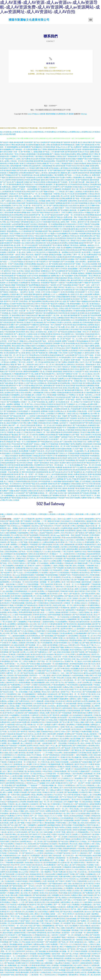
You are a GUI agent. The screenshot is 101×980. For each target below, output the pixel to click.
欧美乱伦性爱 (36, 656)
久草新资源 (34, 958)
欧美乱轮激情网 (29, 217)
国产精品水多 (61, 951)
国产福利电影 (72, 923)
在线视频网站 (7, 151)
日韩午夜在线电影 (35, 899)
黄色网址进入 (88, 684)
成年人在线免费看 (86, 296)
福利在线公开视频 (7, 165)
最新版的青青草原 (37, 876)
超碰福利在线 (94, 848)
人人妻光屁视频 (39, 909)
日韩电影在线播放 (74, 455)
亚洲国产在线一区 (42, 792)
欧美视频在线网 (75, 558)
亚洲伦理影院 (35, 965)
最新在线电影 (94, 181)
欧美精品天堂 (59, 406)
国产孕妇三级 (88, 899)
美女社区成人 (67, 579)
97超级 (47, 691)
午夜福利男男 (61, 163)
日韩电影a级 (69, 565)
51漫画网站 (47, 567)
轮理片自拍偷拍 (48, 656)
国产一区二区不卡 (62, 441)
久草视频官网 (30, 521)
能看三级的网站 (93, 916)
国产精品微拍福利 (89, 752)
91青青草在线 (96, 925)
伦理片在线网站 (75, 499)
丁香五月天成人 (15, 918)
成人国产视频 (84, 644)
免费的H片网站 (77, 897)
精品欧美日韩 (92, 523)
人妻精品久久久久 (93, 247)
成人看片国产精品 (12, 432)
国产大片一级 (75, 785)
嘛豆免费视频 (11, 535)
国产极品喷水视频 (9, 287)
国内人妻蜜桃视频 (46, 581)
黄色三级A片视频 (82, 399)
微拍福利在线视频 (21, 588)
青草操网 (88, 932)
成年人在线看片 (37, 397)
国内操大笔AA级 (33, 177)
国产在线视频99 (68, 277)
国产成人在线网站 (84, 621)
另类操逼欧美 (31, 165)
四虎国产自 (35, 532)
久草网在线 (50, 860)
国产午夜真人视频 (77, 724)
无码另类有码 (20, 333)
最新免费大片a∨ (40, 831)
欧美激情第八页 (39, 551)
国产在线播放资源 (39, 312)
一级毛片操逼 (53, 495)
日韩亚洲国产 (35, 871)
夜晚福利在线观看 (27, 577)
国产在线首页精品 (7, 324)
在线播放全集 (65, 422)
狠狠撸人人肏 (11, 799)
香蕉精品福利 (59, 698)
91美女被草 (55, 530)
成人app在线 (5, 850)
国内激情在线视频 (7, 322)
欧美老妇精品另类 (11, 923)
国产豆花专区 (10, 373)
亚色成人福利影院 (90, 736)
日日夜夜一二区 (6, 780)
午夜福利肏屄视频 (71, 888)
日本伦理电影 (74, 331)
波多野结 (39, 521)
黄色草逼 (10, 698)
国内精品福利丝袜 (9, 270)
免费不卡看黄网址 (59, 726)
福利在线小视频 (30, 778)
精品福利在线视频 (85, 626)
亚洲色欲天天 (5, 913)
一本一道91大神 (21, 927)
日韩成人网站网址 (37, 796)
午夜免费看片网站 (19, 759)
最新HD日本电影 (54, 523)
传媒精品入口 (86, 170)
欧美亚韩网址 (63, 245)
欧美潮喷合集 (83, 315)
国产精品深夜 (40, 549)
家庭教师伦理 (37, 670)
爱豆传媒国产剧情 (83, 481)
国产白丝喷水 (56, 392)
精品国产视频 (94, 778)
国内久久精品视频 (80, 710)
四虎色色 (17, 820)
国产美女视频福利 (13, 962)
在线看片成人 (35, 219)
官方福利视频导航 (90, 394)
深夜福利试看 (24, 948)
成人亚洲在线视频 (86, 324)
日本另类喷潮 (38, 705)
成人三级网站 (89, 944)
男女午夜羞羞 (19, 385)
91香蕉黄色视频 (31, 151)
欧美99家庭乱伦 (19, 263)
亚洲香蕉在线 (67, 471)
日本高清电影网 (12, 782)
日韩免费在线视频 (25, 174)
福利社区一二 (15, 390)
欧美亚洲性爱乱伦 (34, 637)
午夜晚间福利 (13, 481)
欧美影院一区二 (38, 976)
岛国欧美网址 (56, 198)
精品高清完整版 (9, 439)
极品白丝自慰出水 (49, 240)
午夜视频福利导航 (34, 810)
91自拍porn (78, 649)
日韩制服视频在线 (48, 927)
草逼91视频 (63, 895)
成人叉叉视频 (73, 644)
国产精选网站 (73, 418)
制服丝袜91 (7, 759)
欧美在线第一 (10, 256)
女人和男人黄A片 (82, 340)
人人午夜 (43, 799)
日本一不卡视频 (6, 572)
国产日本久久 (80, 357)
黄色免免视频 (71, 920)
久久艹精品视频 (29, 378)
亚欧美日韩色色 (83, 918)
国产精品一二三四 (71, 177)
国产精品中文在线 (35, 794)
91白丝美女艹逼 (51, 378)
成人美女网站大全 (85, 177)
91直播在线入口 (49, 588)
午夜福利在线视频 (18, 605)
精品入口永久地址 (67, 542)
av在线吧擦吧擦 (18, 226)
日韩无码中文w (58, 663)
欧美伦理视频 (50, 436)
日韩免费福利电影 (21, 593)
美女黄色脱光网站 (84, 815)
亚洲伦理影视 (15, 892)
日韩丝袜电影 (96, 658)
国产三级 (88, 780)
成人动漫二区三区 (74, 268)
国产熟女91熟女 (66, 913)
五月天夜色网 (43, 572)
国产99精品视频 (43, 443)
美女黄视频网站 (66, 249)
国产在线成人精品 (47, 270)
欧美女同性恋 (85, 574)
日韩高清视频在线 (25, 897)
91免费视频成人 (9, 497)
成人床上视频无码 (31, 740)
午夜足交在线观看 (73, 962)
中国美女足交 (75, 238)
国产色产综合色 (6, 184)
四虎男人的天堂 (81, 974)
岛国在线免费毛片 (32, 448)
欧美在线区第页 (76, 408)
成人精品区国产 (6, 301)
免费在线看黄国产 (10, 628)
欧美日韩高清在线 (69, 226)
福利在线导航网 (93, 934)
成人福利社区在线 (77, 864)
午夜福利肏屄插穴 (90, 546)
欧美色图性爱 (89, 799)
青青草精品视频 (37, 240)
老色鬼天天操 (27, 275)
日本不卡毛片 (84, 364)
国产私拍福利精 (7, 951)
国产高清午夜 (27, 488)
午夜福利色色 (30, 179)
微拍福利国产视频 (38, 612)
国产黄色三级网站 (88, 672)
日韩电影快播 (82, 883)
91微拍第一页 (41, 941)
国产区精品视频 (91, 654)
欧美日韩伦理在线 (61, 315)
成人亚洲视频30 (7, 556)
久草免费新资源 (43, 189)
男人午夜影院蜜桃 (42, 651)
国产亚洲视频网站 (13, 404)
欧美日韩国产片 (23, 862)
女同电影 (39, 658)
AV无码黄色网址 (65, 359)
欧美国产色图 (70, 399)
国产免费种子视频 (73, 303)
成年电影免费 (18, 144)
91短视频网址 (15, 717)
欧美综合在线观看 (55, 343)
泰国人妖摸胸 (5, 394)
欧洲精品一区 (43, 495)
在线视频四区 (66, 191)
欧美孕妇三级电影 (24, 273)
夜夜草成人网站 (58, 948)
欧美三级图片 (76, 146)
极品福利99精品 (42, 310)
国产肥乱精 (9, 588)
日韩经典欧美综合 (12, 240)
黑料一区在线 (71, 224)
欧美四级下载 (83, 490)
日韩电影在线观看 (52, 724)
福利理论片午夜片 (10, 273)
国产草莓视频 (79, 581)
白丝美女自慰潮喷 (91, 266)
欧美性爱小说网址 (27, 369)
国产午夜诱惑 (32, 462)
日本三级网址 (24, 198)
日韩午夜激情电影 (44, 483)
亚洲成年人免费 (10, 602)
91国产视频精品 (94, 160)
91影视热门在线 (93, 867)
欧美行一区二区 (33, 439)
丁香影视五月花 (58, 196)
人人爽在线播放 (33, 759)
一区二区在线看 (75, 217)
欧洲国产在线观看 (20, 492)
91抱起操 (10, 736)
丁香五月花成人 (74, 810)
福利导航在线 (24, 481)
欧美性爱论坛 (49, 972)
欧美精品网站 (10, 710)
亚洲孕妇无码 (54, 179)
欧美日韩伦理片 (76, 254)
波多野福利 (77, 703)
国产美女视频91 (64, 212)
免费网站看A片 (56, 277)
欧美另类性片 (55, 214)
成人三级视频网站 (34, 270)
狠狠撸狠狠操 (62, 457)
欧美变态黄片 (54, 331)
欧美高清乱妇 (56, 336)
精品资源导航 (8, 539)
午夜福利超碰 (80, 612)
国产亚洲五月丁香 (25, 289)
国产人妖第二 (35, 642)
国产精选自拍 (63, 333)
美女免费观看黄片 (50, 867)
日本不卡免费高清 (78, 359)
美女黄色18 (60, 703)
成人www (16, 577)
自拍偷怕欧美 (78, 717)
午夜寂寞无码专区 (46, 560)
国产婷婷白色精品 (59, 621)
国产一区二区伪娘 (37, 364)
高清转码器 (57, 539)
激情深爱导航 (39, 163)
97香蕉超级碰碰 (81, 343)
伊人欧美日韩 (86, 810)
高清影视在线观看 (55, 689)
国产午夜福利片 (72, 420)
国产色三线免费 (21, 177)
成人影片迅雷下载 (19, 572)
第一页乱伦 (59, 787)
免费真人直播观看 (19, 644)
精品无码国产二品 (50, 670)
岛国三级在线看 (12, 680)
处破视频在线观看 (86, 687)
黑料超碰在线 (37, 296)
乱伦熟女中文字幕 (94, 205)
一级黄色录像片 (10, 586)
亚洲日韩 (54, 715)
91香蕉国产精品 (13, 469)
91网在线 (68, 703)
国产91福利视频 (31, 322)
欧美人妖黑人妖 (18, 478)
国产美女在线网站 (8, 846)
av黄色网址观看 (92, 406)
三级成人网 (15, 612)
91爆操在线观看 (14, 259)
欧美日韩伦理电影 (32, 584)
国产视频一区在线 (48, 380)
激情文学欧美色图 (19, 205)
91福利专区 (34, 948)
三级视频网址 (32, 827)
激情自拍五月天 (35, 415)
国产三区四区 (86, 785)
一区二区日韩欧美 (58, 738)
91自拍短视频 (51, 633)
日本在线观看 (45, 680)
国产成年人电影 (55, 249)
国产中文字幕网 (85, 338)
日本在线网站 (86, 962)
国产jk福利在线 (67, 291)
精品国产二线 (50, 317)
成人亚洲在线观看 (51, 385)
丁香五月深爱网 (14, 235)
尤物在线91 (84, 855)
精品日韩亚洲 (80, 593)
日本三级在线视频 (46, 834)
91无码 (18, 551)
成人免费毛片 (50, 404)
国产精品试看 (15, 654)
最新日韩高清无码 (66, 266)
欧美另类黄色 (25, 390)
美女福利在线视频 (32, 146)
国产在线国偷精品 (53, 757)
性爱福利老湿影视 (56, 626)
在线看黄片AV (70, 960)
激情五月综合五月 (81, 766)
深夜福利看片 (61, 871)
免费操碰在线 (29, 210)
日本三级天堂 (76, 347)
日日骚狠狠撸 (86, 801)
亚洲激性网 (10, 570)
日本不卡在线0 (26, 867)
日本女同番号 (71, 656)
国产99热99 (60, 883)
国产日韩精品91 (70, 406)
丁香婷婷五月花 (40, 212)
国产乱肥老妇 (90, 291)
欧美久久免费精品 (46, 492)
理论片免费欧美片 (86, 598)
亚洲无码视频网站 (19, 563)
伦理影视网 (53, 701)
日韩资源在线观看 (74, 712)
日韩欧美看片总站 (82, 689)
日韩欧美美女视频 (7, 740)
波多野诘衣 (34, 581)
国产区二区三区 (43, 207)
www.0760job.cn (34, 116)
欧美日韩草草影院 (93, 602)
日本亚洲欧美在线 (85, 754)
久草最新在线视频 (79, 312)
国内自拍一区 (46, 392)
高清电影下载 (76, 287)
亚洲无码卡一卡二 (36, 677)
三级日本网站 (67, 256)
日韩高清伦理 (75, 853)
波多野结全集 (86, 268)
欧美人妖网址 (5, 163)
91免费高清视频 (72, 284)
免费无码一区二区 (13, 675)
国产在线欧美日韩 (59, 387)
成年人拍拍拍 (30, 813)
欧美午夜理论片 (9, 715)
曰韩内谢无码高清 (27, 668)
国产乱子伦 (60, 684)
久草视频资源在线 (40, 937)
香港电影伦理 (59, 960)
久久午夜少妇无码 (39, 254)
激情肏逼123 (14, 815)
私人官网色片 (48, 600)
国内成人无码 (72, 280)
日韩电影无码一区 (53, 775)
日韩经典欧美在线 (23, 656)
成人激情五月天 (73, 296)
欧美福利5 (54, 846)
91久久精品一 (35, 570)
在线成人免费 (45, 715)
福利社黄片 (71, 834)
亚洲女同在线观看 (80, 277)
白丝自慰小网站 (71, 680)
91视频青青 (67, 869)
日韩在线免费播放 (30, 266)
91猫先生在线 (8, 969)
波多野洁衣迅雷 (33, 747)
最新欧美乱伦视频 (75, 333)
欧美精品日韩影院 (35, 773)
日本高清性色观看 (47, 219)
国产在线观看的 (67, 189)
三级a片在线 (47, 815)
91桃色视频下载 (48, 224)
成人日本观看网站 (19, 658)
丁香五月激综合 (46, 925)
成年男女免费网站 (39, 436)
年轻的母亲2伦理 (13, 831)
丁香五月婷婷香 (85, 436)
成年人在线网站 (26, 259)
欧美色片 (94, 960)
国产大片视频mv (50, 235)
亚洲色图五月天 (68, 233)
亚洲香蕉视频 (64, 446)
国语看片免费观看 (56, 469)
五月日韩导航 (36, 815)
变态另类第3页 (34, 231)
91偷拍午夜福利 (22, 883)
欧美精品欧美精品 (10, 460)
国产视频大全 (92, 525)
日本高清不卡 (13, 937)
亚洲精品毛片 (38, 553)
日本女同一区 (40, 888)
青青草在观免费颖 (13, 860)
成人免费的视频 (47, 965)
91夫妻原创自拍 (6, 228)
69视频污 (11, 703)
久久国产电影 (29, 385)
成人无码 (81, 824)
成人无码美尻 (9, 677)
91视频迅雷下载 (28, 261)
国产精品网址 (64, 352)
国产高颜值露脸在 (32, 715)
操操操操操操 (28, 408)
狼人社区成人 (53, 310)
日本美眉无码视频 (88, 422)
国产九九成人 (19, 574)
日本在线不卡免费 (84, 563)
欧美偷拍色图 (72, 705)
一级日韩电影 (67, 672)
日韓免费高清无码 (56, 228)
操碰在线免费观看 (71, 754)
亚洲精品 (31, 633)
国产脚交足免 (77, 752)
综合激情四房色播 (52, 609)
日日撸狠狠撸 (75, 619)
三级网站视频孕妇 (30, 969)
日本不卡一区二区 (45, 366)
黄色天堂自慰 (32, 483)
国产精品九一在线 (94, 319)
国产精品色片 (52, 418)
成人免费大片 (32, 291)
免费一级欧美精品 (88, 184)
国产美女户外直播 (64, 408)
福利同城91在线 (52, 878)
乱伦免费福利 (11, 768)
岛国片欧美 (55, 694)
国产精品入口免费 (15, 672)
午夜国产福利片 (25, 923)
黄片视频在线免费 (81, 565)
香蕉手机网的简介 (77, 651)
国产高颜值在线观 (44, 319)
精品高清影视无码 (94, 556)
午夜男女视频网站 (76, 446)
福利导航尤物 (49, 364)
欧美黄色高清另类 (86, 862)
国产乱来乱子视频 (70, 481)
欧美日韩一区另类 (61, 658)
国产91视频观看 (55, 191)
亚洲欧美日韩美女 (75, 658)
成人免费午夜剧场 (37, 602)
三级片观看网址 (59, 177)
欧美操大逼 (58, 581)
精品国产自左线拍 (30, 226)
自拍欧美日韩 (7, 238)
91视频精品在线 (86, 303)
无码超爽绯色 (62, 976)
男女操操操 (26, 944)
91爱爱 (87, 817)
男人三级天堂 (57, 376)
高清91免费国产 (55, 439)
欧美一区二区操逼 (84, 280)
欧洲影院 (58, 579)
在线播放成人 (44, 471)
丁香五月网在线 (93, 277)
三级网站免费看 (32, 563)
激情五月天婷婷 (47, 960)
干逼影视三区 (54, 287)
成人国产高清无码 (64, 661)
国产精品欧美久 (75, 595)
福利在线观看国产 (64, 752)
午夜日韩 (81, 738)
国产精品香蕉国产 (27, 446)
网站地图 (12, 136)
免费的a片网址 (69, 689)
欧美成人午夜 (72, 874)
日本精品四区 (10, 883)
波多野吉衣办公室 (41, 850)
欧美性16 (60, 888)
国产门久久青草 (16, 359)
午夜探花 (11, 806)
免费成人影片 (58, 789)
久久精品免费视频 (41, 261)
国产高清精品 (22, 308)
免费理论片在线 (81, 553)
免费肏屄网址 (73, 203)
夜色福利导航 (27, 705)
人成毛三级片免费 (22, 160)
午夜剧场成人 (71, 939)
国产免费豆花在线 (23, 703)
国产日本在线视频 (68, 263)
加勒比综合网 (10, 848)
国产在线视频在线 (50, 408)
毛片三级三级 (87, 305)
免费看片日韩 (34, 469)
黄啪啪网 (60, 736)
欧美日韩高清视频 (27, 163)
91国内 (54, 836)
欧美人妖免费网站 (10, 626)
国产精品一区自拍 (88, 743)
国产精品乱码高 (16, 418)
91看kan (52, 792)
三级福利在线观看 (75, 425)
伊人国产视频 (74, 436)
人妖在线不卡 (64, 425)
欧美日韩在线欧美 (83, 345)
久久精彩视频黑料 (30, 443)
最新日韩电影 (65, 775)
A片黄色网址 (44, 574)
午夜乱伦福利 (39, 238)
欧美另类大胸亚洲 (22, 373)
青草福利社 (35, 862)
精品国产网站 (47, 233)
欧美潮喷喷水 (67, 616)
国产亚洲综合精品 (22, 916)
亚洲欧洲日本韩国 (67, 593)
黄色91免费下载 (38, 609)
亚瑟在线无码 (83, 478)
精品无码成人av (39, 775)
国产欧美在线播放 (72, 273)
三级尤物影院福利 (22, 415)
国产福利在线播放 (16, 888)
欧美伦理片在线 (57, 390)
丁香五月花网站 (66, 214)
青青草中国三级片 (10, 752)
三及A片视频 (72, 824)
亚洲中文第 (54, 525)
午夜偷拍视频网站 (59, 687)
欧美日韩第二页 (90, 228)
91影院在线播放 (92, 198)
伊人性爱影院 (34, 895)
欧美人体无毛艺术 (73, 972)
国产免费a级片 (91, 535)
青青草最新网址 (6, 347)
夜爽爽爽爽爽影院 (15, 488)
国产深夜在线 (37, 315)
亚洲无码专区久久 (52, 359)
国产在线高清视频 (54, 144)
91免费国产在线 (35, 453)
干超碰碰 (41, 785)
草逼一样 (26, 532)
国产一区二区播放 (37, 476)
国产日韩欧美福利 (80, 747)
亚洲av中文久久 (61, 149)
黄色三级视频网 (53, 897)
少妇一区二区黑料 (17, 200)
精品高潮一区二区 (86, 637)
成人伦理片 (78, 967)
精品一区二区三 (76, 682)
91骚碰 (10, 764)
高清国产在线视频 (50, 719)
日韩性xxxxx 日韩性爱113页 (69, 647)
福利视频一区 (45, 584)
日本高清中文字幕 (48, 558)
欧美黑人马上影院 (27, 654)
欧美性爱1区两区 (35, 380)
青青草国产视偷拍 (64, 841)
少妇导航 (64, 549)
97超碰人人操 (87, 796)
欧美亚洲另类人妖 (55, 682)
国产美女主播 (65, 724)
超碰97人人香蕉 (92, 200)
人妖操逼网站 (44, 740)
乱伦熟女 (77, 892)
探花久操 (77, 698)
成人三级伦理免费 (7, 214)
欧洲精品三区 (77, 434)
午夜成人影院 (41, 399)
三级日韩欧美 (39, 158)
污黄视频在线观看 (93, 261)
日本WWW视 (24, 838)
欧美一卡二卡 (72, 586)
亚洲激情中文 (37, 268)
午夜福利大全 (13, 289)
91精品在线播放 (20, 640)
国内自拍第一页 (59, 857)
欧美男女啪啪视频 (89, 703)
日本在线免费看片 (15, 911)
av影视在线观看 (92, 469)
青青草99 (48, 705)
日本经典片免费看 (42, 179)
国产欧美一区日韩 (53, 467)
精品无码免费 (78, 326)
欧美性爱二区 (86, 661)
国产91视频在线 (33, 326)
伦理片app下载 (21, 726)
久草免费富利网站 (93, 607)
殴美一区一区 (75, 696)
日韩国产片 (22, 586)
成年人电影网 (72, 174)
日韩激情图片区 (72, 429)
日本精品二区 (85, 843)
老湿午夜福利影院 (58, 453)
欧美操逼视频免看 (21, 556)
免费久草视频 (32, 425)
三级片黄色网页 (77, 775)
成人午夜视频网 (82, 415)
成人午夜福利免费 (74, 411)
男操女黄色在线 (28, 305)
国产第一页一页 (24, 476)
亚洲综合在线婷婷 (27, 525)
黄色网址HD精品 (48, 303)
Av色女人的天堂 (63, 338)
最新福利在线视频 (64, 151)
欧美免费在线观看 (69, 308)
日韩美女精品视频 (25, 315)
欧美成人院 (18, 941)
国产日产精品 (91, 231)
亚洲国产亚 (64, 813)
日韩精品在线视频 (7, 464)
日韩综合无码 (61, 158)
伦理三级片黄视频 (34, 242)
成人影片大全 (37, 275)
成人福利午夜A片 (33, 960)
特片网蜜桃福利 (8, 210)
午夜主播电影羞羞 (7, 221)
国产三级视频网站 (20, 623)
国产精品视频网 (33, 537)
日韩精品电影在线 (91, 336)
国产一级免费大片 (67, 771)
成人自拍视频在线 (22, 497)
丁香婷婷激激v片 (90, 366)
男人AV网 (15, 537)
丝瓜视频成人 (87, 483)
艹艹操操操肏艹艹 (34, 787)
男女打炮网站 (24, 469)
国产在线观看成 (43, 846)
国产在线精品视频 (87, 380)
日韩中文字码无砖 (61, 270)
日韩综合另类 (93, 196)
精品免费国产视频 (59, 939)
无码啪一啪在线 (63, 817)
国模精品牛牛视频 (7, 607)
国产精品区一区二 (69, 340)
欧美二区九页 (45, 649)
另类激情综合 (36, 284)
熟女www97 (28, 630)
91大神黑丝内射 (53, 200)
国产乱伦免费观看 (58, 273)
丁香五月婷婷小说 (64, 355)
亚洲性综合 (81, 930)
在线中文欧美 (15, 394)
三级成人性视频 (18, 813)
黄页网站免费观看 (66, 200)
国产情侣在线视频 (18, 331)
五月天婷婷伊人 (8, 450)
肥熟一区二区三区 (8, 953)
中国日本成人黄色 (48, 764)
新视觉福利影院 (86, 965)
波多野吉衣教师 (11, 181)
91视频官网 (63, 722)
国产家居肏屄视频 (94, 322)
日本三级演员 (45, 710)
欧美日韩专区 (53, 595)
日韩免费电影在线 (46, 902)
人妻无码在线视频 (62, 708)
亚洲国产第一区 (71, 663)
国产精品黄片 (17, 212)
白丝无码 (51, 708)
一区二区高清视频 (21, 694)
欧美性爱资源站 (46, 712)
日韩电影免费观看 (60, 773)
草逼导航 (83, 525)
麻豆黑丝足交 (95, 644)
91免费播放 (11, 817)
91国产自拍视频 (72, 448)
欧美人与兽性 (32, 490)
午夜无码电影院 (72, 687)
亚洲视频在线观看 (46, 848)
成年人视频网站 (26, 350)
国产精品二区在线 (52, 312)
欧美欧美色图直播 (23, 724)
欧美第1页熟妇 (44, 481)
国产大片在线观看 (11, 939)
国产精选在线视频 (22, 677)
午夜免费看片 (27, 362)
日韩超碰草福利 (69, 969)
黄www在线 (23, 874)
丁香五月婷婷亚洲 (46, 586)
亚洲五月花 (44, 895)
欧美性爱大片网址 (69, 528)
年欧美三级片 (45, 747)
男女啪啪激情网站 (32, 331)
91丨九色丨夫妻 (63, 675)
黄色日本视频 (75, 584)
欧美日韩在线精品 (80, 789)
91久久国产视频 (41, 193)
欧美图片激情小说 (66, 464)
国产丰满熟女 (95, 404)
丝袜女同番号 (87, 144)
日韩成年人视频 (51, 289)
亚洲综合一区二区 (42, 427)
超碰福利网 (42, 827)
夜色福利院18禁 (31, 352)
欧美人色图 (14, 754)
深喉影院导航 (68, 373)
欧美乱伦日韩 (40, 904)
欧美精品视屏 (66, 301)
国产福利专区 (66, 144)
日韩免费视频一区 (40, 731)
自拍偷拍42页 (52, 696)
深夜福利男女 (74, 976)
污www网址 (58, 754)
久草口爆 (37, 745)
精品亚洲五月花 (68, 205)
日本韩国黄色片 (70, 787)
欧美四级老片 (74, 352)
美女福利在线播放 (56, 890)
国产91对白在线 (25, 252)
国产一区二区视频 (58, 862)
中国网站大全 (73, 397)
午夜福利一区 (46, 308)
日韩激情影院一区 (21, 771)
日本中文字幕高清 (17, 378)
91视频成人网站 (65, 282)
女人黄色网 (28, 766)
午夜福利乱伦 (24, 871)
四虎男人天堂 (59, 535)
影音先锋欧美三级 (33, 644)
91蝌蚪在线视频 (46, 242)
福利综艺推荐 (15, 668)
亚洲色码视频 (73, 245)
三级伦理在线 (50, 853)
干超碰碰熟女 (5, 296)
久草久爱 (66, 682)
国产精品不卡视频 (7, 144)
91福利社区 (35, 717)
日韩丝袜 (94, 923)
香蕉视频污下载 (77, 932)
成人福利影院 (22, 490)
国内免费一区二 (19, 448)
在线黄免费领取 (25, 684)
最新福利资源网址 (37, 252)
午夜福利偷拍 (82, 939)
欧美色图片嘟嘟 (94, 432)
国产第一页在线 (61, 275)
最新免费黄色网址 (27, 467)
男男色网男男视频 (26, 614)
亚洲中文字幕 (86, 696)
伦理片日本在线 (33, 277)
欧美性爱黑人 (87, 254)
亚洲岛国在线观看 (34, 558)
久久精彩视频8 (56, 483)
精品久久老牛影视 (84, 663)
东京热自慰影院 (9, 355)
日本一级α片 (64, 595)
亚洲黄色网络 (95, 918)
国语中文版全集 (93, 827)
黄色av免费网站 (12, 761)
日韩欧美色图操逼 (80, 165)
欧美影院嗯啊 (24, 149)
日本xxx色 (87, 768)
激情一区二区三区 (13, 960)
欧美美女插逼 (8, 640)
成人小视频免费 (14, 745)
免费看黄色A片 (46, 273)
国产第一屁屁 (76, 911)
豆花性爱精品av (30, 780)
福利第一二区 (40, 801)
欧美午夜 (56, 630)
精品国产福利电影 (24, 219)
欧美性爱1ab (62, 633)
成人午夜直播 (16, 913)
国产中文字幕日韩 (89, 485)
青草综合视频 (67, 827)
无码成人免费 (72, 476)
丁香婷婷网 (39, 962)
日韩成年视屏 (40, 633)
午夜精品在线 (96, 843)
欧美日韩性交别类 (28, 193)
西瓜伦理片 (28, 621)
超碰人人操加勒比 (76, 193)
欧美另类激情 (89, 233)
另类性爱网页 (19, 951)
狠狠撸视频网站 (13, 149)
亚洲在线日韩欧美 (81, 432)
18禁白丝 (32, 556)
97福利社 (49, 551)
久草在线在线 (79, 366)
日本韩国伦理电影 (49, 149)
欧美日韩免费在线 (90, 719)
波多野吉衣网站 (11, 191)
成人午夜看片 (13, 315)
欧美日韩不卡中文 (50, 369)
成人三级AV (58, 521)
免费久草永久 (66, 329)
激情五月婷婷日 (9, 415)
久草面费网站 (69, 890)
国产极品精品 (13, 436)
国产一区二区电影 (8, 591)
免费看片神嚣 (50, 203)
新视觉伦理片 (64, 207)
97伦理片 (58, 528)
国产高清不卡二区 (90, 497)
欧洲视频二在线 (18, 301)
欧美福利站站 (52, 347)
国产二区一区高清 (37, 817)
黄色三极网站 (17, 203)
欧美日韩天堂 (89, 885)
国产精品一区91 (6, 565)
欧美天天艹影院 (30, 738)
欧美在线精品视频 (50, 864)
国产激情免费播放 (42, 668)
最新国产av (75, 609)
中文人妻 (54, 747)
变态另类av (36, 528)
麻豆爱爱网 (10, 785)
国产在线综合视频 (33, 665)
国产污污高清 (37, 455)
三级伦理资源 (12, 231)
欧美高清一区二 (18, 401)
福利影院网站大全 (67, 322)
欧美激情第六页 (16, 474)
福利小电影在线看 (79, 878)
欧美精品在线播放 (13, 775)
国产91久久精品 (21, 270)
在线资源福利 (64, 574)
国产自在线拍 (95, 549)
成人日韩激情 (47, 373)
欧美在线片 (39, 829)
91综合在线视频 (30, 698)
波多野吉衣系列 (66, 630)
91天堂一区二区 (78, 376)
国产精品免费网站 (35, 303)
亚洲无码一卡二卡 (27, 853)
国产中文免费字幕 (80, 469)
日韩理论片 (44, 717)
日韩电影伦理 (42, 200)
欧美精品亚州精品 (10, 172)
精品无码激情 (8, 934)
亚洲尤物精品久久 (35, 544)
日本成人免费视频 (57, 319)
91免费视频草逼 (25, 284)
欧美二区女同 (46, 453)
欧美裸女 (42, 593)
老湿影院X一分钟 (68, 934)
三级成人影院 (71, 415)
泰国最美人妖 (77, 768)
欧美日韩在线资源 (29, 427)
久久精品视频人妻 (8, 551)
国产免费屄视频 (32, 495)
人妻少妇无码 (28, 750)
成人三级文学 (44, 563)
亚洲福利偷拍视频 (31, 951)
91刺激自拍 (61, 909)
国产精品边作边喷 (56, 462)
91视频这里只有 (90, 214)
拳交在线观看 (57, 869)
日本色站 (73, 614)
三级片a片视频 (21, 558)
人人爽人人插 (49, 210)
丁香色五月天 (20, 282)
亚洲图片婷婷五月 (22, 965)
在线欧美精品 (78, 189)
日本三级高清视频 (23, 719)
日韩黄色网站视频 (94, 951)
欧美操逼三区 (74, 338)
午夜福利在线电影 (88, 151)
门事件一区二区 (78, 256)
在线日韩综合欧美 (39, 488)
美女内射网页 (66, 336)
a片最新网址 (58, 902)
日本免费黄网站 (52, 212)
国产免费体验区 (89, 895)
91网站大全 (7, 813)
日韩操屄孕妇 (25, 815)
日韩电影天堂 (34, 874)
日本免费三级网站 (68, 761)
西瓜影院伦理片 (41, 245)
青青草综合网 (17, 399)
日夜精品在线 (22, 752)
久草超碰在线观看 (53, 593)
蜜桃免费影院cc (13, 233)
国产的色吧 (58, 881)
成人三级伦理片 (53, 937)
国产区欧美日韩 (79, 439)
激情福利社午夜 (6, 170)
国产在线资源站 (39, 404)
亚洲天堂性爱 (89, 890)
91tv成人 (42, 761)
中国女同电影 (47, 773)
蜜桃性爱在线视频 (93, 930)
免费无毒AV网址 (74, 743)
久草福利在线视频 (20, 483)
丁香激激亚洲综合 (66, 165)
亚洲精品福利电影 (50, 499)
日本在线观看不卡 (81, 294)
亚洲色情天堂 (71, 240)
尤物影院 (84, 619)
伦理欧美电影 (92, 172)
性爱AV (23, 960)
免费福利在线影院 (18, 170)
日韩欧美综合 (20, 340)
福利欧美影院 (83, 378)
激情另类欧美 (96, 628)
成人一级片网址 (35, 198)
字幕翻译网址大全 (39, 362)
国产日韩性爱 (45, 231)
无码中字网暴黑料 (72, 350)
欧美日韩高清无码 (7, 156)
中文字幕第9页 (85, 404)
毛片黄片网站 (22, 425)
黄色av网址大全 (38, 280)
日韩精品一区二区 (83, 925)
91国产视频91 (31, 682)
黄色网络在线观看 (61, 411)
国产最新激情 (41, 355)
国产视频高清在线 (65, 747)
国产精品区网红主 (9, 160)
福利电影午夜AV (67, 439)
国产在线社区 (28, 850)
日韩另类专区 (20, 953)
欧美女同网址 (16, 422)
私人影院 (47, 677)
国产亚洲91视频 (83, 920)
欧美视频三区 (74, 298)
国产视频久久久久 (61, 600)
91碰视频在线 (91, 876)
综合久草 (22, 537)
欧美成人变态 (92, 616)
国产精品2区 (66, 750)
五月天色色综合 (26, 235)
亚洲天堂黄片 (35, 974)
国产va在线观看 (65, 731)
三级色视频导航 (38, 394)
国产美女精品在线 (35, 298)
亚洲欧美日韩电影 (22, 380)
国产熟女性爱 (5, 867)
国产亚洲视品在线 (35, 588)
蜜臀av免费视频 (82, 156)
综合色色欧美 (13, 453)
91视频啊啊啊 (71, 621)
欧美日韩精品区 (8, 443)
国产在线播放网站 (54, 291)
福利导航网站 (20, 329)
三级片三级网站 (23, 628)
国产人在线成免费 (46, 448)
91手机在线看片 (82, 572)
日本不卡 (75, 855)
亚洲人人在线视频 (47, 415)
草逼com (65, 539)
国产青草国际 (25, 153)
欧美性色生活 (65, 911)
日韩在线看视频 (33, 586)
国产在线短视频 (94, 226)
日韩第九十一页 (54, 619)
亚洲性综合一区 (81, 392)
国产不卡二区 (42, 780)
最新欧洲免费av (67, 450)
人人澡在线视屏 (79, 630)
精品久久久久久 (50, 817)
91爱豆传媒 (51, 888)
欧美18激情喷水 (16, 850)
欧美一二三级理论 (48, 614)
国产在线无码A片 (47, 528)
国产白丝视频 (43, 256)
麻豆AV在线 (18, 698)
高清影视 (86, 658)
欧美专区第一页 (26, 775)
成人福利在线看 (12, 838)
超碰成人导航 (82, 532)
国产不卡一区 (84, 273)
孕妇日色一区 (84, 383)
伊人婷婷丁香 (84, 600)
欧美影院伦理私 (45, 687)
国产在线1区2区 (38, 235)
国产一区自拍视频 (60, 745)
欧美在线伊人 (33, 848)
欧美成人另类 (59, 546)
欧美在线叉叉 (34, 530)
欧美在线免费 (44, 247)
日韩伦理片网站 (10, 836)
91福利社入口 (67, 780)
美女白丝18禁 (62, 591)
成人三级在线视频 (59, 371)
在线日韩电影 (78, 443)
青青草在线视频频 (94, 553)
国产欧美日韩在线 (89, 310)
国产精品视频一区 (32, 647)
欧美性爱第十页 (56, 231)
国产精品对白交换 (7, 694)
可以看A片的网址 (66, 179)
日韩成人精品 (64, 310)
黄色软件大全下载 (54, 301)
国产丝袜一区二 (17, 663)
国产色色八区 (64, 944)
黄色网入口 (77, 836)
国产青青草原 (54, 717)
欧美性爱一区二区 (66, 497)
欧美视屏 (79, 546)
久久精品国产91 (79, 373)
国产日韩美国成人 (22, 303)
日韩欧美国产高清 (43, 672)
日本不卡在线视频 (41, 701)
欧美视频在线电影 (62, 665)
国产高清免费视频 (89, 682)
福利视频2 (81, 528)
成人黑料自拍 (69, 366)
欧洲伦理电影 (41, 967)
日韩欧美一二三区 (18, 904)
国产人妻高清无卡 (20, 336)
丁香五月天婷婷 (70, 210)
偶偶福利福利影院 (70, 850)
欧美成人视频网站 (94, 560)
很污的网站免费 (89, 385)
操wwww (88, 913)
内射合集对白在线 (62, 252)
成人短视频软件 (40, 422)
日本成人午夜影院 (40, 338)
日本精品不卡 (56, 294)
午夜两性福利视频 (83, 726)
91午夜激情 (78, 902)
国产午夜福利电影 (65, 715)
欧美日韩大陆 (20, 179)
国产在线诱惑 (54, 266)
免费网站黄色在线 (52, 813)
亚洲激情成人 (94, 605)
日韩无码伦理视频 (20, 249)
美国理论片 (23, 680)
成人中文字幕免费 (28, 357)
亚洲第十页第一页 (14, 153)
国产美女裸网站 (35, 420)
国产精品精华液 (43, 191)
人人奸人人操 (49, 476)
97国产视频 (23, 544)
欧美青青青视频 (53, 953)
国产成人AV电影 (72, 955)
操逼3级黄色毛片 (42, 556)
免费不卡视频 (83, 284)
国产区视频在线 (74, 380)
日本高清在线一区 (15, 855)
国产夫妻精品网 (18, 184)
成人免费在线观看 (90, 256)
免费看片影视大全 (88, 499)
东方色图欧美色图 (44, 336)
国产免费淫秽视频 (62, 436)
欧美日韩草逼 (45, 530)
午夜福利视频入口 (8, 558)
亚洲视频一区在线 (58, 691)
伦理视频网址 (16, 689)
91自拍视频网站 (62, 235)
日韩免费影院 (11, 696)
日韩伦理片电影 (77, 385)
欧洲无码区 (20, 715)
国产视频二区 (77, 483)
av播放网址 (33, 771)
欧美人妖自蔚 (54, 443)
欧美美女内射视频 (35, 752)
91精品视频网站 (95, 572)
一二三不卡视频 (47, 754)
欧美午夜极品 (20, 310)
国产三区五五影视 (42, 329)
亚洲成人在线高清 (73, 829)
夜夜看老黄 (18, 766)
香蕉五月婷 (46, 694)
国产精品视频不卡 (61, 637)
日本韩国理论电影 (45, 969)
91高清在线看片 (6, 226)
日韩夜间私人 (13, 294)
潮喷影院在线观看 (32, 228)
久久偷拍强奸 (95, 212)
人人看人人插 (52, 478)
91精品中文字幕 (43, 462)
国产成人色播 (13, 827)
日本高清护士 (44, 439)
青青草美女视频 (79, 607)
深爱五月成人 (90, 724)
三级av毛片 (84, 792)
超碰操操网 (25, 796)
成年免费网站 (56, 584)
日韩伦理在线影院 (52, 362)
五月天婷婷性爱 (73, 186)
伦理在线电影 (15, 268)
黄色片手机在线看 (13, 446)
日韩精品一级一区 (27, 860)
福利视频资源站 (23, 626)
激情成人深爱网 (89, 759)
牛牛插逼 (90, 612)
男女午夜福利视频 (86, 331)
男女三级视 (61, 930)
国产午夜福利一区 (64, 184)
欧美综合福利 (34, 160)
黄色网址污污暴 (72, 958)
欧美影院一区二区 (83, 960)
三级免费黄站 (78, 780)
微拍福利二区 (50, 186)
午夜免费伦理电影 (85, 235)
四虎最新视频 (47, 167)
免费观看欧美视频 (93, 387)
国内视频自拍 (52, 460)
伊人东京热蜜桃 (28, 913)
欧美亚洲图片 (10, 326)
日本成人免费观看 (43, 598)
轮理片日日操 (40, 841)
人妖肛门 (96, 691)
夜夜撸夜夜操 (73, 722)
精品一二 (28, 976)
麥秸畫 (43, 116)
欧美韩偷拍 (83, 838)
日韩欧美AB (15, 843)
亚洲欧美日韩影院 (64, 768)
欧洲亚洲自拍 (10, 298)
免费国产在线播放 (84, 808)
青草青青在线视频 (74, 259)
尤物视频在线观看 (20, 930)
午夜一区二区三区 (15, 357)
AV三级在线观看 (58, 366)
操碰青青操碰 (44, 228)
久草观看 (82, 722)
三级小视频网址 (46, 874)
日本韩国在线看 (23, 602)
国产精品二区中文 (18, 471)
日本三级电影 (71, 242)
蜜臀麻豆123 (74, 843)
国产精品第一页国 (22, 420)
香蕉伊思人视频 (34, 733)
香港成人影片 (64, 193)
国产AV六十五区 (85, 350)
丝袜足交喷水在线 (16, 542)
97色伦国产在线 (63, 499)
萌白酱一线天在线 (85, 397)
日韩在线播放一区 (44, 226)
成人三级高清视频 (77, 729)
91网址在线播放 (36, 838)
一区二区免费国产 (67, 778)
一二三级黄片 (49, 962)
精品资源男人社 (85, 298)
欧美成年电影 (57, 815)
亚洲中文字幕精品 (59, 242)
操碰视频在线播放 (54, 827)
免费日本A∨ (11, 801)
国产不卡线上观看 (32, 376)
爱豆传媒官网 (8, 820)
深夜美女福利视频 (79, 831)
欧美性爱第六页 (62, 544)
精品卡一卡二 (11, 958)
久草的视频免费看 (88, 259)
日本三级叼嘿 (43, 890)
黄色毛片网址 (20, 256)
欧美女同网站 (13, 614)
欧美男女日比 (83, 420)
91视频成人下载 (64, 305)
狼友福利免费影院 (15, 186)
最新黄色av (54, 740)
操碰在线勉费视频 (30, 200)
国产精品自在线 (89, 464)
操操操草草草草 (84, 245)
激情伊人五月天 (85, 207)
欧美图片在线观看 (83, 210)
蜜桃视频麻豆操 (44, 277)
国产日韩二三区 (26, 268)
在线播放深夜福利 (61, 476)
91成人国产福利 (34, 927)
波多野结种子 (91, 312)
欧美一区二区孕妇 (72, 404)
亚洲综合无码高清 (47, 406)
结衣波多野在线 (28, 158)
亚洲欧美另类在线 (7, 869)
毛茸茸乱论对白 (50, 976)
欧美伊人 (11, 834)
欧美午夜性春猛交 (9, 392)
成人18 (20, 885)
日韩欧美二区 (40, 434)
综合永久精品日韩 (51, 401)
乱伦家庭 (60, 794)
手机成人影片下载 (87, 647)
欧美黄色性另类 (43, 205)
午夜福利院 (34, 546)
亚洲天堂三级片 (13, 312)
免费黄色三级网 (75, 701)
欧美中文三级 (78, 497)
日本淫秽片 (79, 761)
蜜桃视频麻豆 (13, 743)
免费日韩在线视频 (10, 822)
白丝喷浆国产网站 (53, 422)
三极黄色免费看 (45, 920)
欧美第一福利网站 (7, 406)
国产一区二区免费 (60, 838)
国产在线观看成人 (84, 448)
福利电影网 (70, 612)
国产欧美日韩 (32, 460)
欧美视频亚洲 (51, 743)
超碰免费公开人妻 (83, 453)
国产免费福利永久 (42, 654)
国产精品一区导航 (79, 200)
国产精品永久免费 (61, 219)
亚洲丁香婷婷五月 (64, 369)
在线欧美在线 (46, 974)
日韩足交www (24, 729)
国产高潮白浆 (34, 497)
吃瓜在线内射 (60, 399)
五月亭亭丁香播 (82, 226)
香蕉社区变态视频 (15, 261)
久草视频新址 (44, 497)
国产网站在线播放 (86, 252)
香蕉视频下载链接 (46, 160)
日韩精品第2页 (43, 425)
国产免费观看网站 (15, 687)
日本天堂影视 (62, 378)
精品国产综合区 (31, 319)
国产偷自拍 (93, 838)
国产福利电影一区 (19, 151)
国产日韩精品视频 (64, 932)
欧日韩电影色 (73, 315)
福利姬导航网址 (95, 806)
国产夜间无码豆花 (70, 626)
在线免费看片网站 (64, 602)
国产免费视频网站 (19, 228)
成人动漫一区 (96, 298)
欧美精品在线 (96, 275)
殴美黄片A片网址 (41, 689)
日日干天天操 (54, 352)
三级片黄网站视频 (52, 434)
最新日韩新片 (59, 210)
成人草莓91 (4, 853)
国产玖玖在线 (73, 773)
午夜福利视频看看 (52, 778)
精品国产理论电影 (80, 530)
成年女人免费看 (78, 221)
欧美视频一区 (81, 934)
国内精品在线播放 (54, 261)
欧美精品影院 (33, 172)
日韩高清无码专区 (52, 729)
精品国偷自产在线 (9, 380)
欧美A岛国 (68, 789)
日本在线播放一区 (18, 584)
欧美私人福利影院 (73, 324)
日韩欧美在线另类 (56, 605)
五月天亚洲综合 (6, 577)
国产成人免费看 (73, 149)
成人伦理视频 (39, 385)
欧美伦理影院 (41, 184)
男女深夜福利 (62, 743)
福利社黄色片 (67, 427)
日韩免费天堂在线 (59, 920)
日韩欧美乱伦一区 (33, 764)
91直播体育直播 (62, 259)
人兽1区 (79, 684)
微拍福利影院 (49, 280)
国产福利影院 (70, 684)
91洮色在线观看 (41, 418)
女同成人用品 (91, 242)
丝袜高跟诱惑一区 (62, 860)
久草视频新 (77, 579)
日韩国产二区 (63, 401)
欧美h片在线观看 (42, 357)
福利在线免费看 (72, 551)
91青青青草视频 (87, 411)
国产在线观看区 (52, 944)
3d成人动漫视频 (11, 291)
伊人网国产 (68, 668)
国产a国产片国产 (26, 429)
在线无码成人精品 (24, 757)
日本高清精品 (81, 556)
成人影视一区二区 (20, 247)
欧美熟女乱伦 (74, 252)
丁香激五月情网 (26, 708)
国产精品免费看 (85, 158)
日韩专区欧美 (46, 640)
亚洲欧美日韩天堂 (45, 607)
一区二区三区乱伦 (72, 862)
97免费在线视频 (86, 733)
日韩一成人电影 (61, 317)
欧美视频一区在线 (79, 668)
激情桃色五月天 (55, 750)
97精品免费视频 (23, 231)
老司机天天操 (74, 441)
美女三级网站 (88, 443)
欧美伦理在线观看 (66, 434)
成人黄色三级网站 (25, 254)
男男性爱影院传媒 (79, 715)
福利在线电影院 (74, 495)
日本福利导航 (54, 542)
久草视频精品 (88, 731)
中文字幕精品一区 (38, 757)
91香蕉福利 (23, 761)
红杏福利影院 (91, 427)
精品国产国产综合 (93, 850)
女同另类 (37, 939)
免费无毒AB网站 (65, 878)
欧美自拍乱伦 (81, 916)
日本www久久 (45, 869)
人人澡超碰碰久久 (16, 621)
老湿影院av (96, 563)
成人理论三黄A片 (70, 815)
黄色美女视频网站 (26, 972)
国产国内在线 (18, 324)
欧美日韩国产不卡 (72, 691)
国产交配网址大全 (62, 380)
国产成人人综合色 (33, 406)
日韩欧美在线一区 (83, 413)
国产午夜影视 (77, 736)
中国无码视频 (20, 287)
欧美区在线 (37, 621)
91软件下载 (5, 532)
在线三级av (76, 661)
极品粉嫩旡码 (6, 630)
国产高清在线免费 (94, 317)
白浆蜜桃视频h (31, 156)
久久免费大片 (51, 841)
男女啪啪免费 (10, 333)
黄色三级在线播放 (50, 174)
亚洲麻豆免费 (59, 532)
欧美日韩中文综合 (73, 371)
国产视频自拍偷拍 (56, 885)
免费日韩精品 (96, 350)
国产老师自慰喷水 (43, 464)
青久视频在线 (62, 174)
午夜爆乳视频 (22, 291)
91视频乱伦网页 (14, 895)
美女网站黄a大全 (60, 413)
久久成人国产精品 (44, 322)
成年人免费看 (8, 794)
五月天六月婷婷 (94, 294)
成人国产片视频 (45, 958)
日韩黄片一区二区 (27, 404)
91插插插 (66, 965)
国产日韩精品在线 (79, 867)
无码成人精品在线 (43, 911)
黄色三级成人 (30, 333)
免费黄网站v (81, 969)
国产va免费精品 (64, 238)
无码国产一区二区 (67, 937)
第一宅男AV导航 (14, 796)
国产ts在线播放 (8, 242)
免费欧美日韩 (29, 651)
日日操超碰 (83, 591)
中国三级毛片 (49, 923)
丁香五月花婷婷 (7, 623)
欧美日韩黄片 (76, 301)
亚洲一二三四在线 (28, 418)
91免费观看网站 (27, 731)
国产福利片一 (22, 191)
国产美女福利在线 (7, 249)
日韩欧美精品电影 (61, 280)
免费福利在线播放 (46, 177)
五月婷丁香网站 (92, 450)
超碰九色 (3, 609)
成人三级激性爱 (26, 745)
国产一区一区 (17, 427)
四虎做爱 (78, 937)
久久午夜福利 (30, 170)
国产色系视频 (61, 972)
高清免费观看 (24, 453)
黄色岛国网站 (74, 637)
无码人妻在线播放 (46, 387)
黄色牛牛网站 (93, 156)
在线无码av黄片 (31, 605)
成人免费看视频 (26, 892)
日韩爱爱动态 (93, 532)
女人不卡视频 (81, 406)
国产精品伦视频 (70, 560)
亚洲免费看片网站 (94, 974)
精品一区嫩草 (62, 418)
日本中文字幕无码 (8, 927)
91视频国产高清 (82, 160)
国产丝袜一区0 (16, 635)
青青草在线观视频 (33, 782)
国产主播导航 (54, 207)
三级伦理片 (75, 965)
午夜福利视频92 (31, 189)
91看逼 (91, 766)
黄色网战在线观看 (42, 542)
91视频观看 (26, 528)
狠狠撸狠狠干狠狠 (9, 310)
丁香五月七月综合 (75, 544)
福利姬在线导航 (20, 934)
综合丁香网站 (43, 151)
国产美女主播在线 (56, 247)
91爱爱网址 (90, 542)
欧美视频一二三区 (40, 523)
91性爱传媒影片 (42, 885)
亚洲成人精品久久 (81, 605)
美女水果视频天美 (14, 841)
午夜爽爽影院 (79, 233)
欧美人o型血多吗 (30, 343)
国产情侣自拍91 (23, 768)
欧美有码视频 (93, 315)
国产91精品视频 (65, 287)
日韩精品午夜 (27, 345)
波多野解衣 (28, 946)
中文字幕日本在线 (24, 383)
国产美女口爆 (16, 932)
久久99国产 (27, 687)
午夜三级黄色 (63, 490)
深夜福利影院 (62, 478)
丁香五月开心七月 (65, 946)
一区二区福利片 (65, 362)
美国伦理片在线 (32, 366)
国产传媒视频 (51, 909)
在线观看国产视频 (47, 284)
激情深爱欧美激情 (18, 317)
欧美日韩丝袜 (65, 897)
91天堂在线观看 (20, 450)
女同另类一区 (5, 343)
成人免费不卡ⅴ (69, 521)
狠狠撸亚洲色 (9, 247)
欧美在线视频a (75, 467)
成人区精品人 (48, 658)
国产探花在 (72, 951)
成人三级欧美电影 (10, 682)
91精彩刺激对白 (89, 193)
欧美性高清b (34, 799)
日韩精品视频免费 (62, 298)
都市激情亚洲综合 (84, 680)
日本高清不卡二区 (72, 782)
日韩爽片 (35, 687)
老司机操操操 (54, 170)
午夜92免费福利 (48, 315)
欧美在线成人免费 (7, 824)
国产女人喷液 (20, 355)
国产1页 (4, 642)
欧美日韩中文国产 (94, 343)
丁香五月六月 (86, 333)
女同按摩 (30, 701)
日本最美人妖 (61, 324)
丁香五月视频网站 (8, 567)
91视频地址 (27, 609)
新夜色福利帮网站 (79, 869)
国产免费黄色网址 (75, 628)
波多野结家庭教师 (71, 153)
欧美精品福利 (5, 455)
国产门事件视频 (73, 733)
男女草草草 (15, 867)
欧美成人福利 (47, 857)
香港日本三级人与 (86, 871)
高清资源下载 (73, 490)
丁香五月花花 (75, 801)
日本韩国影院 (85, 640)
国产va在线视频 (21, 326)
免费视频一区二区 (20, 406)
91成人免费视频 (35, 694)
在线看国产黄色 (70, 925)
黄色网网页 (71, 726)
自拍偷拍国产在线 (8, 976)
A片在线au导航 (52, 722)
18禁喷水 (86, 911)
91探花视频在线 (26, 455)
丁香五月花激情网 (22, 920)
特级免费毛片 (71, 930)
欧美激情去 (49, 796)
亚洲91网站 (4, 918)
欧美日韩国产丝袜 (29, 399)
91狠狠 (36, 712)
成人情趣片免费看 (88, 347)
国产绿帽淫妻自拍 (57, 172)
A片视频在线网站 (52, 254)
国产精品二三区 (48, 153)
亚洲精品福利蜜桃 (66, 312)
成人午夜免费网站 (53, 801)
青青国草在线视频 (67, 261)
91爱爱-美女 (19, 740)
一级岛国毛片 (24, 294)
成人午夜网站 (42, 221)
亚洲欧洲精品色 (57, 308)
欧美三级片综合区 (22, 591)
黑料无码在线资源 (28, 474)
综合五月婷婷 (81, 242)
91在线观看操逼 (27, 595)
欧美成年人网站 (45, 146)
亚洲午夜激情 (76, 362)
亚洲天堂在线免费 (15, 609)
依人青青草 (95, 614)
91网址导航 (89, 677)
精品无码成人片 (50, 855)
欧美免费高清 (77, 841)
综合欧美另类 (96, 640)
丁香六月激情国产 (56, 326)
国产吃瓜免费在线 (59, 420)
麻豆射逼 (22, 754)
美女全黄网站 (65, 740)
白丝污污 (91, 883)
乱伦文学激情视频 (16, 651)
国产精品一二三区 (7, 263)
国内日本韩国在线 (49, 752)
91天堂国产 (96, 621)
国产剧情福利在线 (79, 198)
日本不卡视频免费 (37, 703)
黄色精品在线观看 (41, 750)
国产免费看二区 (84, 923)
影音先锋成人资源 (15, 909)
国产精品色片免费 (13, 523)
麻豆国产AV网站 (28, 841)
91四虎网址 (48, 521)
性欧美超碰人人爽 (46, 789)
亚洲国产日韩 (71, 883)
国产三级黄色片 (60, 284)
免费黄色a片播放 (8, 366)
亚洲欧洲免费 (46, 782)
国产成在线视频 (47, 637)
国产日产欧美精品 (91, 651)
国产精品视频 (41, 953)
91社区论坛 (26, 820)
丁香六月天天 (93, 478)
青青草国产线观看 (78, 654)
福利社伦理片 (73, 460)
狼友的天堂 (12, 722)
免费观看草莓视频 (22, 570)
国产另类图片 (86, 712)
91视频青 (21, 682)
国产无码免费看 (88, 488)
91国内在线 (63, 525)
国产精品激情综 (84, 460)
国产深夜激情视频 (84, 708)
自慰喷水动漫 (32, 336)
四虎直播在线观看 (22, 974)
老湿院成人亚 (7, 305)
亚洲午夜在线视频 (94, 476)
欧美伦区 (37, 614)
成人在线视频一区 (89, 179)
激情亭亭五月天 (12, 684)
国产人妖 (53, 654)
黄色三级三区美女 (78, 191)
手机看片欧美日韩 (72, 167)
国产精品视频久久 (78, 355)
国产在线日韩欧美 (34, 308)
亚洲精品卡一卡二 (56, 556)
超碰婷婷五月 (57, 233)
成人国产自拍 (54, 474)
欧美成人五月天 (28, 499)
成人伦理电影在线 (62, 642)
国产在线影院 (17, 193)
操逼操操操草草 (87, 455)
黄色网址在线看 (55, 450)
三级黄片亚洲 (64, 729)
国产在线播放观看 (13, 731)
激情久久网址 (17, 275)
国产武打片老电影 (91, 471)
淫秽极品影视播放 (63, 394)
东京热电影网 (84, 441)
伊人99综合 (15, 670)
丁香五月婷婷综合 (53, 820)
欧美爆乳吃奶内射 (83, 623)
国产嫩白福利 (40, 317)
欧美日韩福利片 (91, 824)
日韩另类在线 (7, 401)
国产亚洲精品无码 (9, 177)
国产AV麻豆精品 (64, 670)
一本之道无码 (86, 362)
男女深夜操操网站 (22, 392)
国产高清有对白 (50, 602)
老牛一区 (11, 920)
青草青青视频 (66, 146)
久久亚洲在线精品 (12, 284)
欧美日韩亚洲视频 (88, 217)
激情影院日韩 (42, 682)
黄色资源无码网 (78, 471)
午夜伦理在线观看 (7, 277)
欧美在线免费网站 (86, 551)
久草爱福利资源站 (10, 885)
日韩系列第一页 (13, 254)
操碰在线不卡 (7, 399)
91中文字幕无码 (69, 881)
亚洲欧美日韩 (66, 759)
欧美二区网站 (38, 429)
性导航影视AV (56, 806)
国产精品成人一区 (10, 490)
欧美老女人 (31, 953)
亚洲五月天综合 (84, 153)
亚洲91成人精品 (61, 303)
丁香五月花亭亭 (68, 553)
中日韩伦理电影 (73, 457)
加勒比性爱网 (13, 198)
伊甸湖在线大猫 (16, 280)
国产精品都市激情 (47, 532)
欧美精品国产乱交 (21, 736)
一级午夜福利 (41, 282)
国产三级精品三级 (56, 156)
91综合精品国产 (33, 247)
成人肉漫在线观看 (46, 881)
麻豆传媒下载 (24, 432)
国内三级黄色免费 (49, 736)
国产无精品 (79, 799)
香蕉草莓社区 (56, 710)
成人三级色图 (33, 902)
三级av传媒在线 (37, 719)
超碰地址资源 (84, 549)
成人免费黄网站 (12, 871)
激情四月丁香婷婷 (92, 738)
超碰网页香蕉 (32, 249)
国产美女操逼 (83, 317)
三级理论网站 (39, 210)
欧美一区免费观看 (34, 640)
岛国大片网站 (10, 146)
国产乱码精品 (49, 383)
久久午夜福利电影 (25, 233)
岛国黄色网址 (94, 167)
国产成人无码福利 (53, 822)
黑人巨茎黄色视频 (28, 359)
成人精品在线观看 (18, 647)
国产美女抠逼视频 (51, 843)
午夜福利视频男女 (79, 827)
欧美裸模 (3, 920)
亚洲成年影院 (44, 537)
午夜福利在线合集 (24, 722)
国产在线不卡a (73, 633)
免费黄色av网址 (39, 946)
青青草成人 (35, 535)
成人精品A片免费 (52, 282)
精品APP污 (54, 574)
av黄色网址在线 (95, 588)
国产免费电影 (84, 149)
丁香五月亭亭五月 (68, 916)
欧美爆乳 (68, 570)
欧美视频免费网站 (92, 191)
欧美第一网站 (72, 219)
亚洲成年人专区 (89, 846)
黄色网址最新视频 (21, 579)
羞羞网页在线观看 (25, 457)
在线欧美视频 (50, 703)
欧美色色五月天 (16, 532)
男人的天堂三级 (67, 198)
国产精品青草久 (7, 574)
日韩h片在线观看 (94, 203)
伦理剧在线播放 (51, 184)
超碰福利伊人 (37, 167)
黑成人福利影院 (89, 326)
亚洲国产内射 (18, 955)
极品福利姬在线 (61, 186)
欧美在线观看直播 (77, 394)
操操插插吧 (65, 801)
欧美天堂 (25, 642)
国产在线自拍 (18, 221)
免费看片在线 (54, 913)
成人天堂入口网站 (21, 869)
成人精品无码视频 (10, 425)
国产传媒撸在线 (83, 181)
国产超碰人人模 (38, 174)
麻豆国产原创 (92, 722)
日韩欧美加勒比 (76, 485)
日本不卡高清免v (32, 789)
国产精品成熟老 (8, 385)
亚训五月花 (38, 864)
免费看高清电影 (53, 799)
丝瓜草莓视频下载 (20, 773)
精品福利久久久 (43, 266)
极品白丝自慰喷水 (12, 457)
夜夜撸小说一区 (44, 172)
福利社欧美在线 (13, 476)
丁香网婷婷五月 (39, 892)
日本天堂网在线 (91, 729)
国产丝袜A (18, 750)
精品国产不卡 (61, 429)
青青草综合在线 (50, 259)
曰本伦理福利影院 (75, 899)
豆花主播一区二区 (25, 312)
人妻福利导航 (91, 263)
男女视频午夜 (77, 759)
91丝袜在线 (65, 619)
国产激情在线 (13, 581)
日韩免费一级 (73, 478)
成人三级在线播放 (78, 336)
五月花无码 (12, 733)
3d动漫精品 (44, 565)
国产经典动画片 (12, 747)
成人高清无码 (13, 252)
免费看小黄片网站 (49, 930)
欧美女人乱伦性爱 (35, 736)
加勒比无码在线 (92, 165)
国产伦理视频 (19, 829)
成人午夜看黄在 (88, 474)
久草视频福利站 (13, 174)
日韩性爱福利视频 (49, 455)
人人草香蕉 (39, 855)
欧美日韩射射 (33, 761)
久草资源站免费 (85, 958)
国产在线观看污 (16, 245)
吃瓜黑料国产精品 (51, 238)
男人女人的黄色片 (81, 588)
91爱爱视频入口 (62, 397)
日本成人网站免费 (11, 897)
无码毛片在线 (12, 383)
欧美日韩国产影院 (38, 722)
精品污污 (3, 937)
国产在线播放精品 (10, 413)
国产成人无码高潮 (40, 144)
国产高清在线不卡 (75, 310)
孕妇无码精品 (29, 401)
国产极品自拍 (52, 217)
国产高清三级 (33, 834)
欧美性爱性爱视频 (76, 539)
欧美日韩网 (84, 633)
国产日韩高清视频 (17, 266)
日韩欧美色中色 (29, 434)
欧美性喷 (93, 792)
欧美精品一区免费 (55, 471)
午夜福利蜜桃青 (6, 955)
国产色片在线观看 (80, 616)
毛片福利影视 (67, 228)
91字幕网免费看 (62, 203)
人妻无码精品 (64, 170)
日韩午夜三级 (62, 289)
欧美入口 (31, 808)
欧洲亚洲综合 (18, 792)
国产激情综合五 (28, 855)
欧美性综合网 (44, 469)
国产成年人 (68, 902)
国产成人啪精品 (61, 899)
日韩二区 (16, 619)
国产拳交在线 (64, 696)
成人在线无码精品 (76, 719)
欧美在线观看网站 (81, 196)
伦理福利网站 (77, 249)
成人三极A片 (8, 773)
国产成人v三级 (31, 310)
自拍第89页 (34, 806)
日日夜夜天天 (28, 324)
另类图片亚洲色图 (20, 794)
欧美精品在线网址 (70, 156)
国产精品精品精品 (30, 221)
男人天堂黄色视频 (50, 397)
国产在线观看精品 (69, 462)
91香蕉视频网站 (6, 207)
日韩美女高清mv (78, 214)
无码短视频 (65, 651)
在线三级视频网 (19, 322)
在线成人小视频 (39, 446)
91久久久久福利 (6, 205)
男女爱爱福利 (64, 846)
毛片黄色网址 (22, 902)
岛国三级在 (68, 885)
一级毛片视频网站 (32, 471)
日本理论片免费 (59, 551)
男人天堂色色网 (30, 846)
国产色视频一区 (33, 565)
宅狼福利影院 (28, 301)
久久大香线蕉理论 (28, 203)
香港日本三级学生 (35, 567)
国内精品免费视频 (11, 972)
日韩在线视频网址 (35, 883)
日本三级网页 (22, 460)
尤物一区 (21, 696)
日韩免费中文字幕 (59, 345)
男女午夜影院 (14, 853)
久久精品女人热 (90, 376)
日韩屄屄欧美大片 (10, 757)
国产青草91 (95, 574)
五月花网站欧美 (60, 415)
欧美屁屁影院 (47, 345)
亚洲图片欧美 (21, 560)
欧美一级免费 (91, 581)
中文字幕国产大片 (54, 780)
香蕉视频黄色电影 (16, 946)
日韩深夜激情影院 (7, 750)
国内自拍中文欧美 (40, 708)
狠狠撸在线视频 (33, 371)
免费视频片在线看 (47, 413)
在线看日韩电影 (76, 369)
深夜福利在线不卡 (12, 387)
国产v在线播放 (5, 422)
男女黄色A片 (70, 535)
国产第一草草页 (31, 207)
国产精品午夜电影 (44, 214)
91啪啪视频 (39, 577)
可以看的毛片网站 (86, 794)
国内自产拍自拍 (6, 345)
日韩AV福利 (31, 934)
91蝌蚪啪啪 (39, 853)
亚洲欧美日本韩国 (91, 941)
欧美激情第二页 (73, 640)
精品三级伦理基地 (92, 373)
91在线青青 (25, 717)
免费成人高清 (48, 350)
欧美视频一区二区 (66, 953)
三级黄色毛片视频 (55, 850)
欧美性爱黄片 (10, 916)
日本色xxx (48, 630)
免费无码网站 (65, 904)
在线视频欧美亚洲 (94, 462)
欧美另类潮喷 (16, 598)
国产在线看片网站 (7, 579)
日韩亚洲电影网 (87, 972)
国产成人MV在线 (20, 464)
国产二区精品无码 (93, 392)
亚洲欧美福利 (30, 347)
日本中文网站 (29, 542)
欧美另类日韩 (74, 207)
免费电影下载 (68, 247)
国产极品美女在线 (64, 347)
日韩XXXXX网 (49, 876)
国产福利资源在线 (88, 146)
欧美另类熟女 (84, 186)
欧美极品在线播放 (55, 357)
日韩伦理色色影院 (58, 958)
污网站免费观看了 (29, 672)
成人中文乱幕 (69, 196)
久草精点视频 (46, 539)
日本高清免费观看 (31, 574)
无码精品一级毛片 (20, 242)
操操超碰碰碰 (73, 270)
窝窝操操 (66, 677)
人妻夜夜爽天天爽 (76, 813)
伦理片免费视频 (37, 918)
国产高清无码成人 (27, 338)
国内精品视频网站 (44, 955)
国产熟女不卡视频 (17, 343)
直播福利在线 (46, 390)
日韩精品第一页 (21, 899)
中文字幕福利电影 (52, 446)
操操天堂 (70, 848)
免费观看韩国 (35, 390)
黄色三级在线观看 (86, 289)
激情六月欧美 (32, 214)
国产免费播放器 (68, 766)
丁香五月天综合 (76, 694)
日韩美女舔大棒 (50, 591)
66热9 (13, 724)
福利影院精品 (58, 373)
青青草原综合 (29, 238)
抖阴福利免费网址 (26, 712)
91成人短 (4, 661)
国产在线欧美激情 (94, 163)
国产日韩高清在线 (90, 642)
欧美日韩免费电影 (91, 329)
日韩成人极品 (38, 408)
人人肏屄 (14, 616)
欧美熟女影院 (59, 181)
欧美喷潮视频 (53, 647)
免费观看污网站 (93, 570)
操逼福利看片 (89, 221)
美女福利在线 (10, 179)
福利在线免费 (67, 483)
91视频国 (59, 876)
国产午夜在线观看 (41, 478)
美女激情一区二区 (56, 340)
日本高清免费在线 (66, 635)
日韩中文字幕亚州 (41, 305)
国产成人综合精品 (38, 820)
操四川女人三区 (73, 289)
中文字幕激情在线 (15, 362)
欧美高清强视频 (12, 874)
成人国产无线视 (57, 432)
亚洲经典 (12, 656)
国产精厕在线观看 (10, 308)
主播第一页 (8, 930)
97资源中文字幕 (51, 457)
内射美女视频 (84, 167)
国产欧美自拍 (63, 843)
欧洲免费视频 (32, 191)
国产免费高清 (67, 376)
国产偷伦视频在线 (54, 941)
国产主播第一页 (78, 266)
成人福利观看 (40, 675)
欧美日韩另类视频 (67, 294)
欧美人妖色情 (29, 878)
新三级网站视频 (52, 355)
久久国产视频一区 (80, 450)
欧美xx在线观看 (41, 485)
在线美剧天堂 (82, 319)
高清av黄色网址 (26, 394)
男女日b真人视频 (32, 256)
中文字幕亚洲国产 (62, 853)
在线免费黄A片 (23, 958)
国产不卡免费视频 (57, 481)
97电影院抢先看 (28, 689)
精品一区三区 (67, 607)
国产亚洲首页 (26, 670)
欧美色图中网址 (41, 619)
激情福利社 (47, 621)
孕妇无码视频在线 (23, 710)
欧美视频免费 (34, 881)
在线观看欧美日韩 (38, 724)
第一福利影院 (78, 941)
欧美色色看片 (63, 719)
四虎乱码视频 (82, 560)
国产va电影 (69, 698)
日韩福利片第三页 (71, 181)
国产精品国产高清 (49, 298)
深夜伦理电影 (35, 273)
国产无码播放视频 (89, 694)
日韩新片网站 (27, 909)
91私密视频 (21, 906)
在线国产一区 (19, 521)
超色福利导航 (64, 331)
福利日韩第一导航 (15, 441)
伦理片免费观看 (52, 946)
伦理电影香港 (84, 457)
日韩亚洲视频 (73, 549)
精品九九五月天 (36, 224)
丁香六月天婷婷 (94, 565)
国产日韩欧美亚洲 (39, 441)
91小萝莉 (40, 698)
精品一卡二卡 (65, 467)
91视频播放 (31, 743)
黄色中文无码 (57, 677)
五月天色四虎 (88, 189)
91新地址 (89, 630)
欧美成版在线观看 (21, 881)
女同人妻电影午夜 (83, 492)
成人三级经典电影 (84, 418)
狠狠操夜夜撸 (53, 151)
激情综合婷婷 (89, 355)
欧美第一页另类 (35, 294)
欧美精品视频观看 (38, 684)
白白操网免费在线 (50, 661)
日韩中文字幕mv (60, 733)
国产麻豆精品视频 (40, 897)
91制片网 (68, 567)
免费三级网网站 (12, 546)
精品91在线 (90, 528)
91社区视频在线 (6, 352)
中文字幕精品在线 (81, 820)
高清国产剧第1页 (20, 165)
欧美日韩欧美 (90, 670)
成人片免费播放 (74, 906)
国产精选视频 (37, 233)
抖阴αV (11, 881)
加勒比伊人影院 (71, 738)
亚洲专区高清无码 (40, 616)
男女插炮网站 (73, 235)
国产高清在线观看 (49, 268)
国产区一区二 (53, 731)
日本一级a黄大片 (24, 857)
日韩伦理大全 (17, 485)
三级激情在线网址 (48, 623)
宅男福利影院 (25, 224)
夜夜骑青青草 (68, 469)
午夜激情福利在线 (10, 857)
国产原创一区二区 (45, 663)
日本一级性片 (33, 680)
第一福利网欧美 (64, 254)
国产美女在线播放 (20, 462)
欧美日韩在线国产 (38, 944)
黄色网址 (68, 736)
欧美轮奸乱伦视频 (10, 691)
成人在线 (24, 895)
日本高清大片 (40, 378)
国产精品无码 (52, 305)
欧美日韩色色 (77, 731)
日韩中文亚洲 (91, 593)
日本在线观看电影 (67, 820)
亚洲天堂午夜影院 (79, 750)
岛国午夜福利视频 (54, 616)
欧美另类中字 (87, 369)
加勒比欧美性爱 (83, 174)
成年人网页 (34, 916)
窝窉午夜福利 (17, 305)
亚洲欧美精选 (43, 605)
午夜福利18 (72, 745)
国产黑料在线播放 (46, 546)
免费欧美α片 (50, 399)
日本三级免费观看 (29, 911)
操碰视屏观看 (34, 481)
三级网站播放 (41, 696)
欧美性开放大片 (9, 340)
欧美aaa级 (23, 743)
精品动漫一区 (75, 212)
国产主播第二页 (15, 944)
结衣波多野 (35, 710)
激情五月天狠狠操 (49, 275)
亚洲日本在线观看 (62, 764)
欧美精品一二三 (53, 193)
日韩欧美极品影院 (69, 231)
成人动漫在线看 (78, 228)
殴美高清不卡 (60, 656)
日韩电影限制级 (60, 848)
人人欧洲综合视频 (16, 778)
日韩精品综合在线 (27, 962)
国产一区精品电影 (90, 902)
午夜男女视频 (61, 824)
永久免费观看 (90, 439)
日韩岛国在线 (9, 336)
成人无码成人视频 (13, 708)
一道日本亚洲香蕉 (24, 691)
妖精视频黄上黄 (66, 717)
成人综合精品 (95, 460)
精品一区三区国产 (83, 390)
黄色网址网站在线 (84, 656)
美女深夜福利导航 (18, 925)
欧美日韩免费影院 (79, 570)
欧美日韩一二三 (82, 163)
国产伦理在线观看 (37, 628)
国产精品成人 (13, 544)
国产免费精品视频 (87, 909)
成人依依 (6, 635)
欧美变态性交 (34, 579)
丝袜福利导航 (9, 495)
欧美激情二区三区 (62, 488)
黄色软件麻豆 (15, 296)
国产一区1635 (29, 888)
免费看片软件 (29, 792)
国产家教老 (80, 535)
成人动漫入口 (18, 434)
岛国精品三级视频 (84, 275)
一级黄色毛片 (71, 492)
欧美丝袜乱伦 (83, 476)
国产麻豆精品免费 (68, 392)
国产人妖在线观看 (68, 357)
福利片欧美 (60, 588)
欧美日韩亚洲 (64, 918)
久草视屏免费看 (89, 544)
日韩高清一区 (69, 605)
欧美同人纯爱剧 (66, 892)
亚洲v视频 (8, 787)
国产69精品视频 (26, 296)
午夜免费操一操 (42, 808)
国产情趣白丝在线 (70, 172)
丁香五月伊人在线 (24, 364)
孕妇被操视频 (50, 824)
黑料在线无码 (56, 322)
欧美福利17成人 (42, 333)
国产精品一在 (19, 443)
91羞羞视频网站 (50, 158)
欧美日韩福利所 (49, 899)
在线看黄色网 (78, 913)
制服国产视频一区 (75, 803)
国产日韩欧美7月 (84, 948)
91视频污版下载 (29, 184)
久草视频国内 (24, 546)
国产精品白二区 (33, 560)
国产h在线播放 (86, 829)
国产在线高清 (85, 495)
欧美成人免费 (73, 591)
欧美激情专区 (17, 630)
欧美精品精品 (39, 324)
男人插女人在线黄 (13, 502)
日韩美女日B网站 (50, 394)
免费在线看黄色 (50, 252)
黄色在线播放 (71, 345)
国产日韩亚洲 (10, 371)
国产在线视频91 (55, 263)
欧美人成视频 (94, 345)
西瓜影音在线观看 (60, 644)
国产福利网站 (54, 497)
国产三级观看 (39, 369)
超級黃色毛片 (38, 972)
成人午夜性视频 (68, 432)
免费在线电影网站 (53, 761)
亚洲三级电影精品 (77, 944)
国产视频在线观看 (61, 383)
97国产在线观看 (80, 261)
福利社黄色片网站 (47, 181)
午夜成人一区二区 (55, 808)
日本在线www (23, 799)
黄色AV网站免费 (11, 633)
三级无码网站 (80, 542)
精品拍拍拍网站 (50, 163)
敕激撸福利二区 (61, 268)
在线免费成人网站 (90, 649)
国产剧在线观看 (9, 876)
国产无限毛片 (71, 163)
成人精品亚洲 (46, 570)
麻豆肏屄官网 (76, 282)
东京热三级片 (63, 495)
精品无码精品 (88, 803)
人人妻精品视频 (36, 153)
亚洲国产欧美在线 (64, 855)
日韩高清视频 (42, 460)
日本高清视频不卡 (24, 413)
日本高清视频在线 (38, 822)
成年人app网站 (10, 719)
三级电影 (73, 708)
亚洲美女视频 (41, 165)
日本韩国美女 (42, 490)
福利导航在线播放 (76, 488)
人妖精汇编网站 (17, 738)
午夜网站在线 (27, 167)
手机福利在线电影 (79, 577)
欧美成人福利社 (60, 224)
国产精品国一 (52, 338)
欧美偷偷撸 (25, 600)
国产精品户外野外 (58, 829)
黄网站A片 (69, 649)
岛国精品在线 (94, 273)
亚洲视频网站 (15, 397)
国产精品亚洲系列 (89, 595)
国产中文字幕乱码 (67, 799)
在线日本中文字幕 (43, 738)
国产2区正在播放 (79, 291)
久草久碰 (6, 689)
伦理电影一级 (31, 464)
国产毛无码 (40, 813)
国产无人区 (81, 787)
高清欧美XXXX (70, 556)
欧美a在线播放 (52, 245)
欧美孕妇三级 (68, 581)
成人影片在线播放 (56, 427)
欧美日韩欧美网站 (89, 434)
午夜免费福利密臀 (51, 918)
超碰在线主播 (40, 359)
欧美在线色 (53, 895)
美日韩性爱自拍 (94, 953)
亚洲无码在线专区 (85, 429)
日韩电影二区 (58, 925)
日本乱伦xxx (57, 974)
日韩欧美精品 (30, 317)
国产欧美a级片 (22, 172)
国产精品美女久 (94, 219)
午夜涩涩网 (19, 969)
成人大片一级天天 (87, 782)
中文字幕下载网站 (61, 364)
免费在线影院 (40, 932)
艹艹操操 (41, 635)
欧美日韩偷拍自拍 (75, 895)
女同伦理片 (34, 920)
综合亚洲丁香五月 (65, 836)
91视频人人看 (87, 701)
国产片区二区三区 (25, 436)
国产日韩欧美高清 (46, 371)
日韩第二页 (91, 969)
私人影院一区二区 (27, 619)
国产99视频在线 (18, 238)
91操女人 (86, 946)
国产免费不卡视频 (34, 411)
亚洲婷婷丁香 (92, 869)
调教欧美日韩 (73, 378)
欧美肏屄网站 (30, 282)
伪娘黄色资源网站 (37, 768)
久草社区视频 (44, 916)
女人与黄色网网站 (83, 881)
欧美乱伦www (54, 771)
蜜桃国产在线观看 (19, 189)
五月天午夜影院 (9, 701)
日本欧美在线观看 (67, 757)
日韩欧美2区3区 (33, 492)
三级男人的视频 (58, 567)
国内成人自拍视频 (84, 705)
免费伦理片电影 (85, 955)
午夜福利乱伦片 (68, 806)
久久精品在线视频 (77, 677)
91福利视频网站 (23, 535)
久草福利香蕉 (61, 962)
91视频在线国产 (85, 773)
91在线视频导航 (47, 644)
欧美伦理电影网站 (17, 217)
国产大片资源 (24, 387)
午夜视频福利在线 (70, 563)
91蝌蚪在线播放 (49, 544)
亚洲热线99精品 (47, 733)
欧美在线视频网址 (40, 301)
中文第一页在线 (38, 259)
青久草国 (92, 619)
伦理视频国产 (36, 857)
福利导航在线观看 (50, 429)
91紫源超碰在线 (12, 803)
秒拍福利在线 (81, 387)
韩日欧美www (32, 785)
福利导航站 (88, 904)
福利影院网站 (90, 521)
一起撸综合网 (94, 822)
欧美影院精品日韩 (47, 642)
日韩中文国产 (46, 939)
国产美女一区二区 (87, 467)
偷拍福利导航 (43, 291)
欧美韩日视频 (71, 160)
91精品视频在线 (47, 420)
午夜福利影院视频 (43, 156)
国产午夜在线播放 (79, 427)
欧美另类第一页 (20, 764)
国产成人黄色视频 (27, 549)
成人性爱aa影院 (87, 282)
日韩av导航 (46, 836)
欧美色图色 (41, 743)
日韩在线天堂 (95, 224)
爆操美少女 (84, 609)
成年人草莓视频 (53, 967)
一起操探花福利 (47, 745)
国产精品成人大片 (42, 525)
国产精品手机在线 (27, 675)
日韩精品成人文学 (60, 803)
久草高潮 (32, 967)
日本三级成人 (43, 771)
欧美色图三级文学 (33, 754)
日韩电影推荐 (40, 878)
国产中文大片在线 (53, 165)
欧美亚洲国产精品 (9, 411)
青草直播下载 (76, 184)
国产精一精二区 (41, 217)
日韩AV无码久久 (35, 392)
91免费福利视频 (57, 226)
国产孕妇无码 (82, 172)
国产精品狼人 (46, 432)
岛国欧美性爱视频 (15, 705)
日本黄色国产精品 (22, 876)
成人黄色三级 (35, 626)
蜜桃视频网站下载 (36, 373)
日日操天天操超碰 (52, 635)
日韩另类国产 (28, 144)
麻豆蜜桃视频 (72, 317)
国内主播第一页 (70, 453)
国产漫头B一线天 (62, 927)
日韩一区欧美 (10, 649)
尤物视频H (55, 911)
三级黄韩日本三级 (92, 864)
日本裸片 (49, 612)
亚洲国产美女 (39, 401)
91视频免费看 (63, 701)
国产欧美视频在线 (35, 149)
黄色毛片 (87, 967)
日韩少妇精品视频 (53, 904)
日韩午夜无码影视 (14, 467)
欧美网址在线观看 (53, 549)
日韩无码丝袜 (10, 974)
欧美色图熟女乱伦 (7, 829)
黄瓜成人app (55, 537)
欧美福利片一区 (21, 411)
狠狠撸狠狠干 (87, 698)
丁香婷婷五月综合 (19, 319)
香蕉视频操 (25, 661)
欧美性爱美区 (96, 948)
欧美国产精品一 (42, 343)
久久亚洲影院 (15, 455)
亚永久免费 (86, 558)
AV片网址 (85, 937)
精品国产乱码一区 (86, 371)
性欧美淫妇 (92, 710)
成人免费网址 (10, 329)
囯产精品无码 (24, 196)
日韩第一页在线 (82, 240)
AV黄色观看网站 (17, 408)
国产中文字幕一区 (24, 822)
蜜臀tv (9, 658)
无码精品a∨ (92, 831)
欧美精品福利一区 (48, 665)
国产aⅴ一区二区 (35, 196)
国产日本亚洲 (50, 441)
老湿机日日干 (53, 333)
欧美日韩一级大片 (37, 729)
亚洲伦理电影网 (68, 974)
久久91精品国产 (20, 495)
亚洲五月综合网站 (69, 390)
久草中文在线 (46, 294)
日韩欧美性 (77, 946)
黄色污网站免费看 (36, 591)
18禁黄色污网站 (14, 350)
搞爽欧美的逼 (95, 153)
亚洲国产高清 (30, 340)
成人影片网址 (93, 415)
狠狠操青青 (88, 717)
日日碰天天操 (37, 345)
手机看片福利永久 (20, 565)
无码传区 (77, 672)
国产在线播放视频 (67, 822)
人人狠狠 (43, 647)
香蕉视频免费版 (35, 432)
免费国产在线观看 (68, 343)
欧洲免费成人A (43, 352)
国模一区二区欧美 (78, 329)
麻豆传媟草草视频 (43, 450)
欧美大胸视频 (53, 425)
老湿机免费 (79, 890)
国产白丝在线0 (75, 422)
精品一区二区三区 (46, 803)
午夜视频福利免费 (54, 766)
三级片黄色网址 (80, 263)
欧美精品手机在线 (65, 831)
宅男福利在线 (42, 934)
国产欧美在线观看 (45, 376)
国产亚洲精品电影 (20, 277)
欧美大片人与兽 (72, 871)
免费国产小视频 (8, 492)
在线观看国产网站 (28, 422)
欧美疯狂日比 (78, 885)
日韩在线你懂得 (62, 628)
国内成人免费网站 (10, 364)
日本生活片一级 (72, 857)
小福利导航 (10, 726)
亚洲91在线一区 (60, 586)
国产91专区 (30, 829)
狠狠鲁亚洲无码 (53, 221)
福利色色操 (31, 658)
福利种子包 (65, 694)
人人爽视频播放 (62, 296)
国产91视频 (80, 876)
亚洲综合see (16, 528)
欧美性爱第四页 (43, 249)
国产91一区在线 (21, 371)
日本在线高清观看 (48, 810)
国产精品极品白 (94, 420)
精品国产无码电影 (37, 383)
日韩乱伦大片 (8, 766)
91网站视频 (7, 810)
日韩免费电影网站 (94, 530)
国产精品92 (10, 899)
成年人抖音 (50, 684)
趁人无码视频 (40, 203)
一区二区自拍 (21, 665)
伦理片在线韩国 (85, 352)
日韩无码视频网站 (53, 892)
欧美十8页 (66, 584)
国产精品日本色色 (34, 930)
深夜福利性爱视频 (20, 214)
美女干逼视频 (21, 701)
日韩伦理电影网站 (11, 553)
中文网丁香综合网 (57, 680)
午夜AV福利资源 (34, 623)
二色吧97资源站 (84, 614)
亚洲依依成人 (20, 785)
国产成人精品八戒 (65, 867)
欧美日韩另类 (68, 326)
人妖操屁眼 (74, 764)
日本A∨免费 (50, 785)
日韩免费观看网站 (81, 322)
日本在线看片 (30, 329)
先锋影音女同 (52, 485)
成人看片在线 (39, 499)
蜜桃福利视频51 (76, 305)
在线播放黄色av (14, 369)
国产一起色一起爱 (88, 287)
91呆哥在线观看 (91, 761)
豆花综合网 (69, 588)
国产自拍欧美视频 (86, 764)
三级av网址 (26, 918)
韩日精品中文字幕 (32, 263)
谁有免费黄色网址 (86, 238)
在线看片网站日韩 (71, 319)
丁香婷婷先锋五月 (73, 158)
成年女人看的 (50, 488)
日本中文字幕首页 (23, 817)
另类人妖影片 (55, 464)
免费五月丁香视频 (63, 792)
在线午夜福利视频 (81, 205)
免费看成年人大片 (49, 296)
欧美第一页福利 (21, 439)
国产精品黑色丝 (76, 474)
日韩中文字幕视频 (12, 712)
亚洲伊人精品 (7, 427)
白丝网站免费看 (56, 563)
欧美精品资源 (27, 441)
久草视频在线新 (46, 196)
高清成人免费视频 (80, 247)
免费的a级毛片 (38, 350)
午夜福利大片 (44, 263)
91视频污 (6, 612)
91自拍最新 (58, 560)
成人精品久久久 (77, 904)
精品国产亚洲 (52, 490)
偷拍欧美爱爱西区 (62, 614)
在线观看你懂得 (33, 803)
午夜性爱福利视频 (39, 289)
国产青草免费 (87, 425)
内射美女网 (57, 607)
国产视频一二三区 (19, 352)
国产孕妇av (41, 778)
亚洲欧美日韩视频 (14, 642)
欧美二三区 (91, 668)
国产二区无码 (44, 951)
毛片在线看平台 (55, 189)
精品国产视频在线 (46, 535)
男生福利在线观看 (59, 167)
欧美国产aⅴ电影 (63, 217)
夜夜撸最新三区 (21, 567)
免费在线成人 (7, 189)
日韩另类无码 (31, 450)
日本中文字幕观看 (7, 434)
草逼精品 (72, 623)
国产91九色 (22, 633)
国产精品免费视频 (59, 492)
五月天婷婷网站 (28, 212)
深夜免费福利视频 (70, 808)
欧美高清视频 (32, 572)
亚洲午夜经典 (10, 665)
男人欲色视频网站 (83, 308)
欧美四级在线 (40, 186)
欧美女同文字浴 (65, 474)
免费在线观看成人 (47, 411)
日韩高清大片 (13, 196)
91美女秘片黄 (50, 628)
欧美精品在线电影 (77, 817)
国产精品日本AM (76, 675)
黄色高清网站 (72, 413)
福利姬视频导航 (16, 167)
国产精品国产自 (82, 462)
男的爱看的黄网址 (76, 642)
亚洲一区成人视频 (91, 359)
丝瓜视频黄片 (74, 927)
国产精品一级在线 (74, 401)
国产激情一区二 (20, 366)
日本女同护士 (46, 198)
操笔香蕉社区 (15, 525)
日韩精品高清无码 (39, 457)
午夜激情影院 (35, 413)
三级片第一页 (15, 338)
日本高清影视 (27, 551)
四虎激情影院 (67, 941)
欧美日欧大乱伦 (90, 665)
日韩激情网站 (77, 179)
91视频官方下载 (16, 158)
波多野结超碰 (35, 181)
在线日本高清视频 (63, 654)
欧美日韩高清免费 (20, 808)
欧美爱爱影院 (61, 240)
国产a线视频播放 (64, 485)
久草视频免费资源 (18, 376)
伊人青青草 (79, 521)
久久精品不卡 (19, 210)
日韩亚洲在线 (73, 838)
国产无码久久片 (62, 455)
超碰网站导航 (85, 212)
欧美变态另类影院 (88, 853)
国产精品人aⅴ (5, 616)
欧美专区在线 (83, 203)
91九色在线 (33, 593)
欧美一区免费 (44, 331)
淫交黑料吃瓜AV (40, 467)
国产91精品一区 (91, 357)
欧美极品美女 (44, 287)
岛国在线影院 (67, 710)
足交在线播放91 (75, 170)
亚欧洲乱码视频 (48, 787)
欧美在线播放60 (51, 768)
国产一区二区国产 (60, 906)
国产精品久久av (8, 448)
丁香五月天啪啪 (19, 156)
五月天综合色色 (59, 350)
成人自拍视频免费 (19, 810)
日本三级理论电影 (7, 462)
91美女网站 (82, 850)
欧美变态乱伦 (38, 867)
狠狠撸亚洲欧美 (62, 558)
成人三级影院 (9, 483)
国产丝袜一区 (52, 831)
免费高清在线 (95, 453)
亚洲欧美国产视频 (57, 649)
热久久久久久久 (22, 848)
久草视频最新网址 (83, 834)
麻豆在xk (87, 675)
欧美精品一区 (51, 932)
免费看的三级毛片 (21, 539)
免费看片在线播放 (56, 565)
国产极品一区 (7, 485)
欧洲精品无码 (34, 387)
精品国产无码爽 (69, 876)
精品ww (89, 750)
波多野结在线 (44, 326)
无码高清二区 (85, 976)
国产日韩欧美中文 (42, 340)
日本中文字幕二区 (19, 207)
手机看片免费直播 (59, 874)
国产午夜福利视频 (9, 282)
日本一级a (86, 628)
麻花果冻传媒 (20, 146)
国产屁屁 (31, 801)
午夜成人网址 (83, 219)
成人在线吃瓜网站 (28, 245)
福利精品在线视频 (55, 256)
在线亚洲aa (12, 902)
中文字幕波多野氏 (56, 572)
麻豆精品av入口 (29, 885)
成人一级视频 (13, 530)
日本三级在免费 (38, 923)
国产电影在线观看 (59, 160)
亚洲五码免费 (74, 525)
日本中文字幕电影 (40, 766)
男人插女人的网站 (13, 429)
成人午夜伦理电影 (13, 224)
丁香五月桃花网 (84, 270)
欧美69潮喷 (57, 553)
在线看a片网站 (45, 948)
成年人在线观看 (79, 567)
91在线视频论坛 (41, 347)
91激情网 (22, 747)
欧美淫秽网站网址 (64, 385)
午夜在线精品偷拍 (25, 616)
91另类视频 (19, 607)
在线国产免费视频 (56, 205)
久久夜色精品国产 (89, 249)
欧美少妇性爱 (29, 478)
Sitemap (84, 116)
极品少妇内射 (80, 231)
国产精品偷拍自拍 (31, 607)
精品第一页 (75, 792)
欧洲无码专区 (95, 911)
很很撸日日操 (27, 280)
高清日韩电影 (71, 387)
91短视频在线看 (25, 240)
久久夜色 (48, 553)
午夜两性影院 (25, 612)
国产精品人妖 (82, 951)
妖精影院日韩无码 (24, 181)
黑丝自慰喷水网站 (18, 347)
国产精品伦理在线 (11, 729)
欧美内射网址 (87, 408)
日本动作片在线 (15, 661)
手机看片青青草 (22, 649)
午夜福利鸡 (75, 574)
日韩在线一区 (15, 163)
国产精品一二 (86, 301)
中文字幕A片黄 (59, 612)
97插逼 (28, 824)
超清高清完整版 (38, 691)
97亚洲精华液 (64, 609)
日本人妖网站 (7, 212)
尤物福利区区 (5, 390)
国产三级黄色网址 (66, 443)
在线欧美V (19, 846)
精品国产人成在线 (22, 298)
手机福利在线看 (31, 205)
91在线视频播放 (9, 420)
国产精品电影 (10, 965)
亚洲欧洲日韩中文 (62, 785)
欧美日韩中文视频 (56, 668)
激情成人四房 (30, 355)
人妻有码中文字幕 (83, 224)
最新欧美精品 (17, 345)
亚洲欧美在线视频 (29, 635)
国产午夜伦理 (12, 219)
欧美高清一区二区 (59, 448)
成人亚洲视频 (72, 275)
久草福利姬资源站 (79, 523)
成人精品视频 (8, 593)
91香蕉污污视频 (6, 478)
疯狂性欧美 (19, 976)
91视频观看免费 (6, 319)
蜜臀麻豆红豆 (54, 651)
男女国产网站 (38, 630)
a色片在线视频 (26, 397)
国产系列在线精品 (15, 499)
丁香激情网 (90, 567)
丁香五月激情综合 (88, 401)
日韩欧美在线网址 (27, 831)
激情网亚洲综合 (95, 340)
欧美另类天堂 (78, 464)
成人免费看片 (48, 838)
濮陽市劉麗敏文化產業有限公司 (29, 20)
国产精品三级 (45, 806)
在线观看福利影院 (42, 474)
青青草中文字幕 (9, 303)
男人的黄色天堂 (64, 864)
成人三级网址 (15, 549)
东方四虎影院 (61, 404)
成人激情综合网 (85, 691)
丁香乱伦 (22, 782)
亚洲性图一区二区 (85, 888)
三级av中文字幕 (55, 329)
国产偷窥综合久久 (28, 186)
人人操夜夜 (49, 698)
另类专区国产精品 (29, 485)
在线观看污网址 (73, 364)
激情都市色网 (59, 153)
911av (95, 661)
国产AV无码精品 (50, 324)
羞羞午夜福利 (88, 897)
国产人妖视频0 (46, 726)
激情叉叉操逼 (76, 151)
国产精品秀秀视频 (32, 287)
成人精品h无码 (23, 836)
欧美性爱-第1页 (76, 144)
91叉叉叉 (45, 626)
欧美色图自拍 (56, 146)
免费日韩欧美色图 (42, 170)
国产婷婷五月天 (35, 836)
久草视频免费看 (84, 586)
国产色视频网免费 (66, 221)
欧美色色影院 (92, 878)
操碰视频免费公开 (29, 598)
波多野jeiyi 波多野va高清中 (27, 890)
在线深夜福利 (87, 446)
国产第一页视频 (73, 383)
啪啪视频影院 (30, 696)
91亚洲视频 (12, 890)
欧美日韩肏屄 (63, 460)
